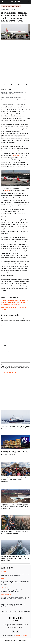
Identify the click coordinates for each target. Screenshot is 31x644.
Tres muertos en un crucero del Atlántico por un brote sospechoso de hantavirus (14, 93)
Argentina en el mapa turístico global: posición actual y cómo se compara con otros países (14, 507)
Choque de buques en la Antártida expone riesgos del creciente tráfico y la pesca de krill (15, 558)
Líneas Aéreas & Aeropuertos (11, 6)
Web (2, 359)
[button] (2, 2)
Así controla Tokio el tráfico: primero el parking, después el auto (15, 532)
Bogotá (13, 155)
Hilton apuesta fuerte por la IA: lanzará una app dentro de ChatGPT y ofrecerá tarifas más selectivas (14, 97)
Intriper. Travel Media (22, 636)
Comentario (5, 326)
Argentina (7, 190)
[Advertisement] (15, 65)
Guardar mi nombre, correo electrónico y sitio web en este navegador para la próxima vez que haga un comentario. (15, 368)
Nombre (4, 345)
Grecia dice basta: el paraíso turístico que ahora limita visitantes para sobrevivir (14, 100)
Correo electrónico (7, 352)
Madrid (19, 155)
